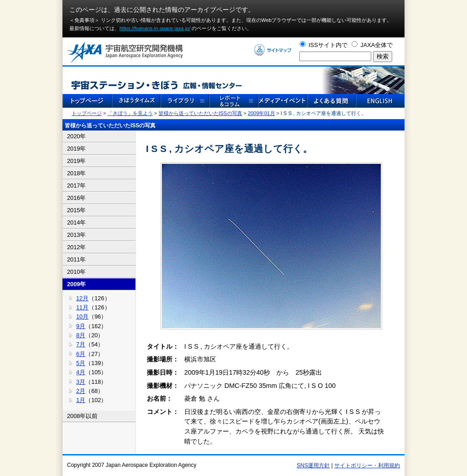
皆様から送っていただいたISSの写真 (200, 113)
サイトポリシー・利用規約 (367, 466)
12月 (82, 298)
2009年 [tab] (76, 284)
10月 (82, 316)
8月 (81, 335)
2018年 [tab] (76, 173)
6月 (81, 354)
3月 (81, 382)
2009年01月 (261, 113)
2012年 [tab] (76, 247)
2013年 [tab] (76, 235)
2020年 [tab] (76, 136)
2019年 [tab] (76, 149)
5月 (81, 363)
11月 (82, 307)
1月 (81, 400)
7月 (81, 344)
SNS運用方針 (314, 466)
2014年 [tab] (76, 222)
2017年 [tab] (76, 186)
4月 (81, 372)
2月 (81, 391)
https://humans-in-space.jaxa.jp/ (155, 28)
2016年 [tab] (76, 198)
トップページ (87, 113)
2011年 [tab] (76, 259)
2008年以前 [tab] (82, 416)
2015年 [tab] (76, 210)
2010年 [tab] (76, 272)
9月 (81, 326)
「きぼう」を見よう (130, 113)
